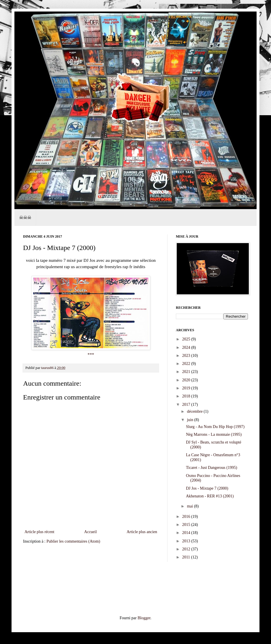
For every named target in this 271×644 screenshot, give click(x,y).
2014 (187, 533)
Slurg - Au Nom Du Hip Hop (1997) (215, 427)
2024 (187, 347)
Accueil (91, 532)
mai (190, 506)
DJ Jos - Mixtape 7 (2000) (207, 488)
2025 (187, 339)
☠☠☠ (25, 217)
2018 (187, 396)
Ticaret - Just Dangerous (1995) (212, 468)
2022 (187, 364)
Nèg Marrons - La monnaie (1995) (214, 434)
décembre (195, 411)
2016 (187, 517)
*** (91, 354)
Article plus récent (39, 532)
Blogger (144, 618)
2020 (187, 380)
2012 (187, 549)
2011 (187, 557)
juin (190, 420)
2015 (187, 525)
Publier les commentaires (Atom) (73, 541)
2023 (187, 356)
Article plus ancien (142, 532)
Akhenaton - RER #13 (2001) (210, 496)
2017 (187, 405)
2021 (187, 372)
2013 (187, 541)
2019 (187, 388)
